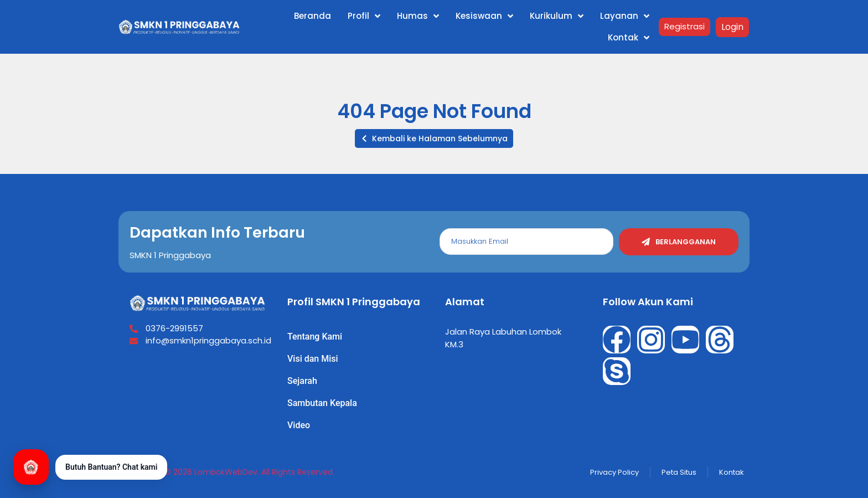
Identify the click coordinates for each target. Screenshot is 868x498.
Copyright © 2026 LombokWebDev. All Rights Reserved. (229, 472)
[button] (434, 138)
